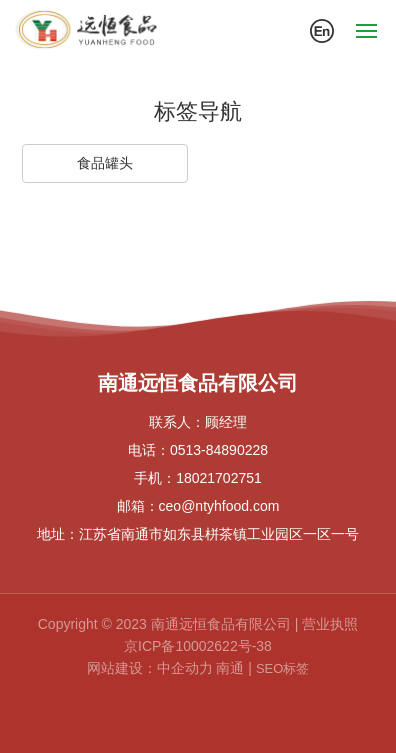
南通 (230, 668)
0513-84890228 (219, 450)
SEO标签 (282, 668)
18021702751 (219, 478)
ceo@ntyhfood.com (219, 506)
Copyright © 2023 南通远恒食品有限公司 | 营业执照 (198, 624)
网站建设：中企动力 (150, 668)
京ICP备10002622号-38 (198, 646)
